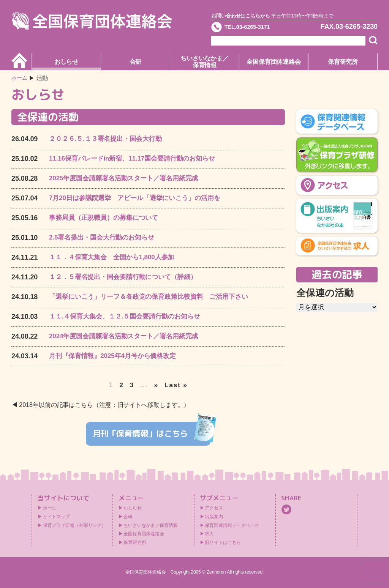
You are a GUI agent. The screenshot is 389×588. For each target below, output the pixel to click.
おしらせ (66, 62)
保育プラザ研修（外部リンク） (75, 526)
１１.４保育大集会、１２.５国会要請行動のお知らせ (129, 317)
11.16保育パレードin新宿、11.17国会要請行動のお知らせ (137, 159)
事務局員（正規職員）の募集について (107, 218)
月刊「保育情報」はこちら (152, 433)
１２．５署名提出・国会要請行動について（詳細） (127, 277)
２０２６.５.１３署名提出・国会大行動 (109, 139)
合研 (136, 62)
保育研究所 (343, 62)
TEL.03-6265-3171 (254, 28)
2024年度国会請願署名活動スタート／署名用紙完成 (128, 336)
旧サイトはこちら (223, 543)
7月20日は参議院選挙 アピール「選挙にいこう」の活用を (140, 198)
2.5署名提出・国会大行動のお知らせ (105, 238)
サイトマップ (56, 517)
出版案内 (214, 517)
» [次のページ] (156, 385)
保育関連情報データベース (232, 526)
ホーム (20, 78)
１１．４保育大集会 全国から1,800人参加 (115, 257)
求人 (209, 534)
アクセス (214, 508)
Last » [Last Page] (176, 385)
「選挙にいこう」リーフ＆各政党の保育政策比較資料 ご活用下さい (154, 297)
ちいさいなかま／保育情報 (205, 62)
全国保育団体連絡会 (274, 62)
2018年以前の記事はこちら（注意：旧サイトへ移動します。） (110, 405)
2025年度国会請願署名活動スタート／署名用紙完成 (128, 178)
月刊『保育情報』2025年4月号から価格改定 (116, 356)
